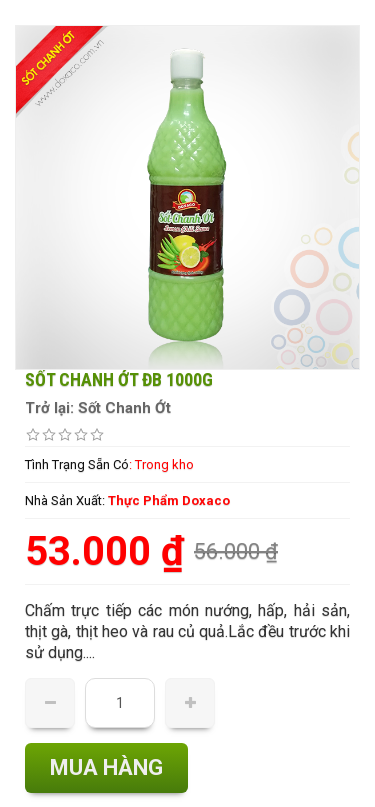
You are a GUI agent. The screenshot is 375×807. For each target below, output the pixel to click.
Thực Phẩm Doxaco (169, 500)
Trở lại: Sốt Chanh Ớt (98, 408)
